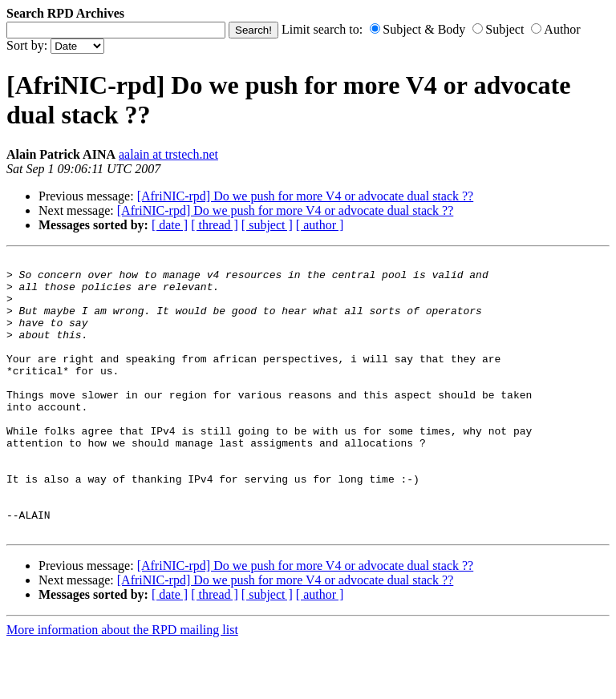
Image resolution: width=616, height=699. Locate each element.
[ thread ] (215, 225)
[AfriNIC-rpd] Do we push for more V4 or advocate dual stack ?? (306, 196)
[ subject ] (267, 225)
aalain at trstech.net (168, 154)
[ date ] (170, 225)
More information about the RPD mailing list (122, 685)
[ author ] (320, 225)
